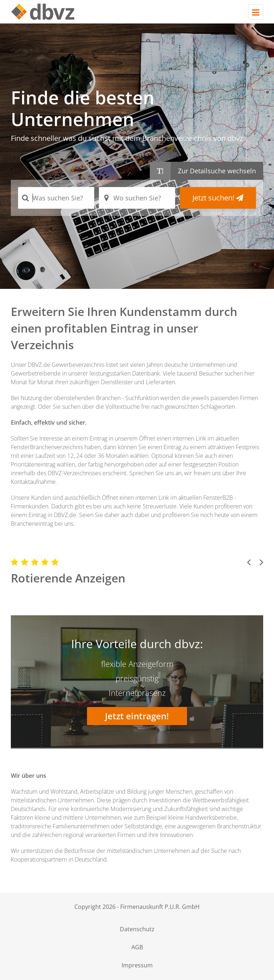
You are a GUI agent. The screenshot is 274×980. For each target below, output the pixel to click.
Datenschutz (137, 929)
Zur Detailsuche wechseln (217, 171)
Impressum (137, 965)
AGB (137, 947)
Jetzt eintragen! (137, 716)
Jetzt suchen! (218, 198)
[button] (249, 562)
